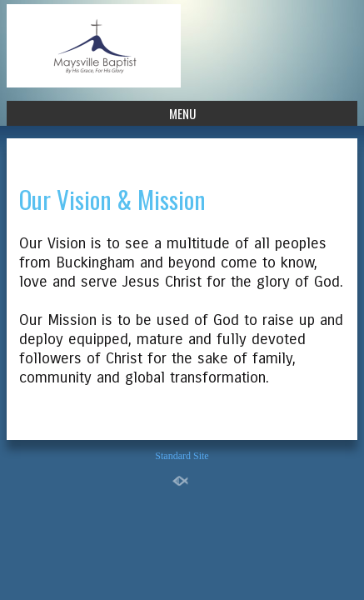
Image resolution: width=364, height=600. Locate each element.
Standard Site (182, 456)
